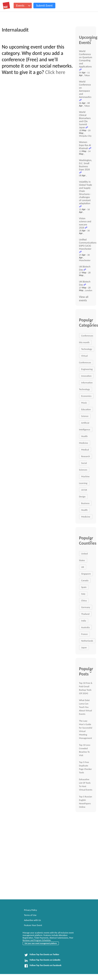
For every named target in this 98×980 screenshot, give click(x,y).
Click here (55, 72)
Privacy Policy (31, 910)
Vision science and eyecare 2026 (85, 223)
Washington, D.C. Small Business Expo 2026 (86, 165)
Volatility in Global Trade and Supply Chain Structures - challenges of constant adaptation (86, 193)
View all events (84, 299)
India (84, 621)
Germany (86, 607)
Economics (86, 396)
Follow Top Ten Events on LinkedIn (42, 960)
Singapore (86, 574)
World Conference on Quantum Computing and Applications (86, 59)
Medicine (86, 517)
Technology (87, 349)
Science (85, 416)
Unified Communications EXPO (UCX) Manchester (88, 244)
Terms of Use (30, 915)
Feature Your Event (33, 925)
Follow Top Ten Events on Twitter (42, 955)
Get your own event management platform (41, 943)
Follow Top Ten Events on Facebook (43, 966)
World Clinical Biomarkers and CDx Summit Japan (85, 120)
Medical (85, 450)
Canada (85, 580)
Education (86, 409)
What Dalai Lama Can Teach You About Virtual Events (86, 707)
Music (84, 403)
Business (85, 503)
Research (86, 456)
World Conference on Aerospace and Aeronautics (85, 89)
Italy (83, 594)
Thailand (85, 614)
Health (84, 510)
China (84, 601)
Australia (85, 627)
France (84, 634)
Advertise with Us (33, 920)
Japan (84, 647)
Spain (84, 587)
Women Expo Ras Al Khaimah (85, 145)
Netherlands (87, 641)
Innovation (86, 376)
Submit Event (44, 6)
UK (83, 567)
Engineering (87, 369)
